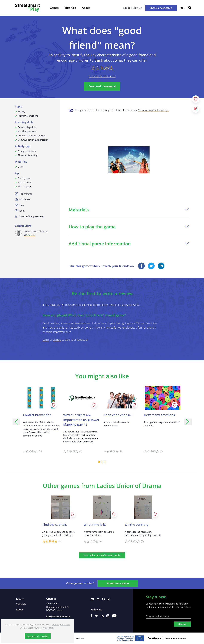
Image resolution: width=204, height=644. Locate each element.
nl (109, 599)
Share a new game (161, 8)
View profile (30, 235)
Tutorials (70, 8)
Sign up (182, 624)
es (103, 599)
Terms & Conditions (76, 639)
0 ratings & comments (102, 76)
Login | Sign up (133, 8)
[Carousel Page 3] (105, 462)
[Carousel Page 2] (102, 462)
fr (98, 599)
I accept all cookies (38, 636)
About (86, 8)
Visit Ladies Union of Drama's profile (102, 555)
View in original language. (154, 110)
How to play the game (129, 227)
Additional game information (129, 244)
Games (54, 8)
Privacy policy (48, 628)
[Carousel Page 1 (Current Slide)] (99, 462)
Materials (129, 210)
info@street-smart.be (58, 616)
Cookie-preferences (61, 625)
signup (57, 340)
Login (46, 340)
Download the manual (102, 86)
